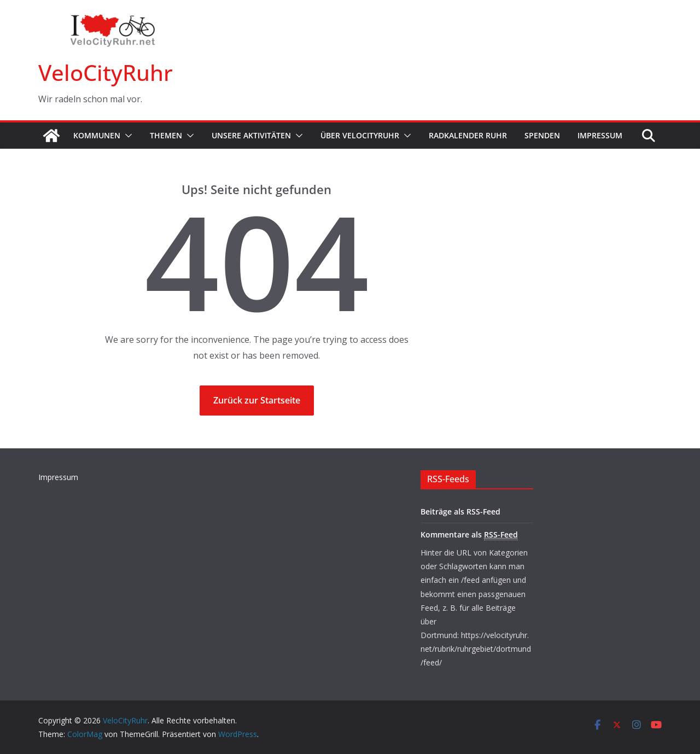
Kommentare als (469, 535)
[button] (126, 136)
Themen (166, 135)
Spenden (542, 135)
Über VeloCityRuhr (360, 135)
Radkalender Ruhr (468, 135)
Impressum (600, 135)
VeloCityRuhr (106, 72)
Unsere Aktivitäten (251, 135)
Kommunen (97, 135)
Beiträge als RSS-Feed (460, 512)
